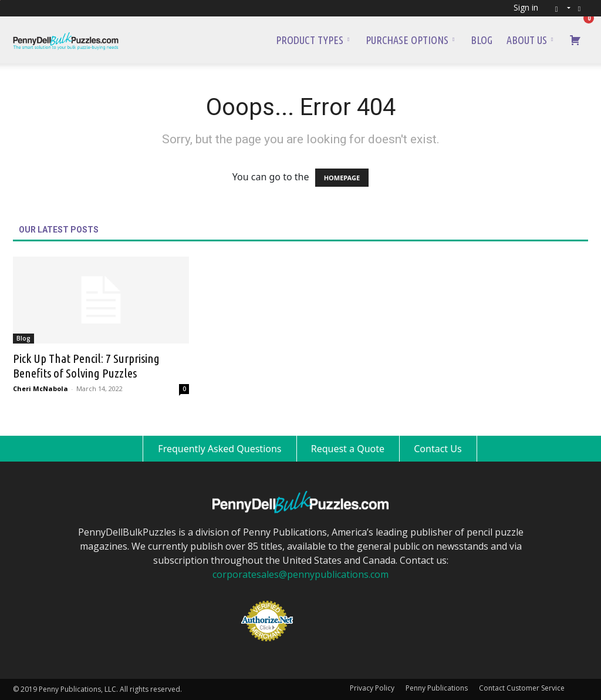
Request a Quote (348, 449)
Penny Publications (437, 688)
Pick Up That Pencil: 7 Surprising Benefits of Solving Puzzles (86, 366)
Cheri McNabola (40, 388)
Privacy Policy (372, 688)
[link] (331, 602)
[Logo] (66, 40)
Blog (482, 40)
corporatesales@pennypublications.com (300, 574)
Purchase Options (410, 40)
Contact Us (438, 449)
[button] (559, 8)
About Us (530, 40)
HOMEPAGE (342, 178)
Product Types (313, 40)
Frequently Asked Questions (220, 449)
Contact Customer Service (522, 688)
